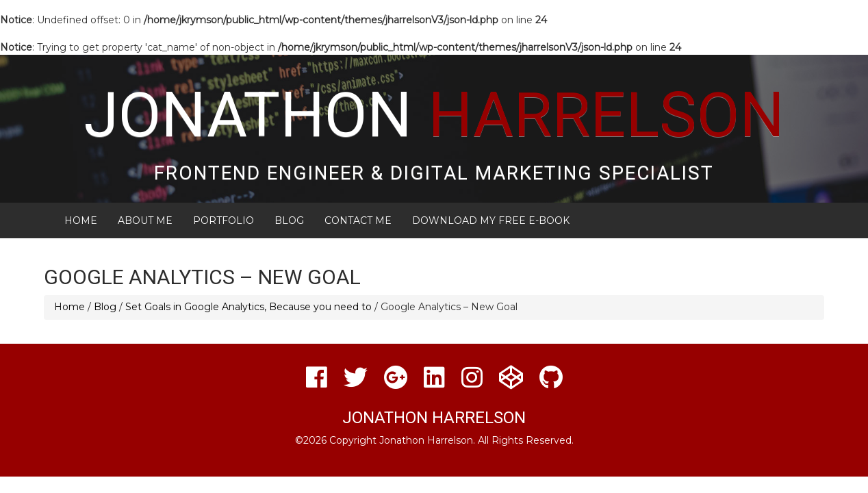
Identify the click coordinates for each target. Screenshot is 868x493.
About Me (145, 220)
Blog (289, 220)
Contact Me (358, 220)
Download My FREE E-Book (491, 220)
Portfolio (224, 220)
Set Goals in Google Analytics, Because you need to (248, 307)
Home (81, 220)
